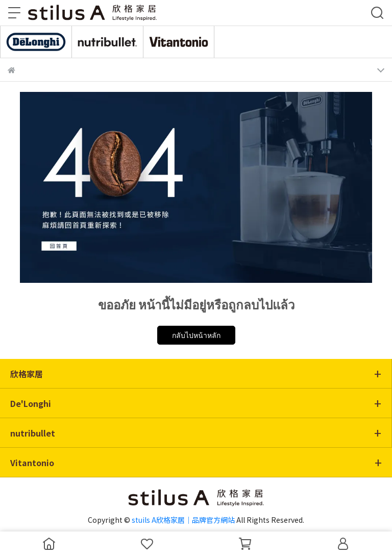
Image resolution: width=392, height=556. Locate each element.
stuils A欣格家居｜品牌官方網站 (183, 520)
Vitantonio (32, 463)
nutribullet (33, 433)
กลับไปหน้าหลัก (196, 335)
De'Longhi (31, 403)
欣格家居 (27, 374)
